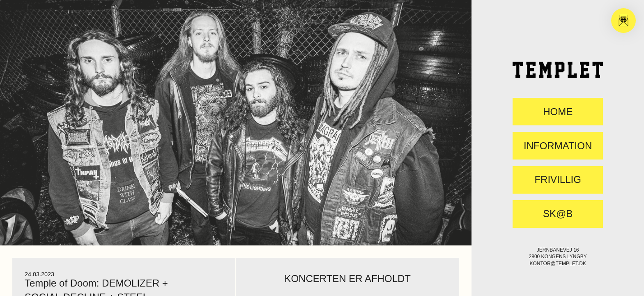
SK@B (558, 214)
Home (558, 112)
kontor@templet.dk (558, 264)
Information (558, 146)
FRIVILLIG (558, 180)
